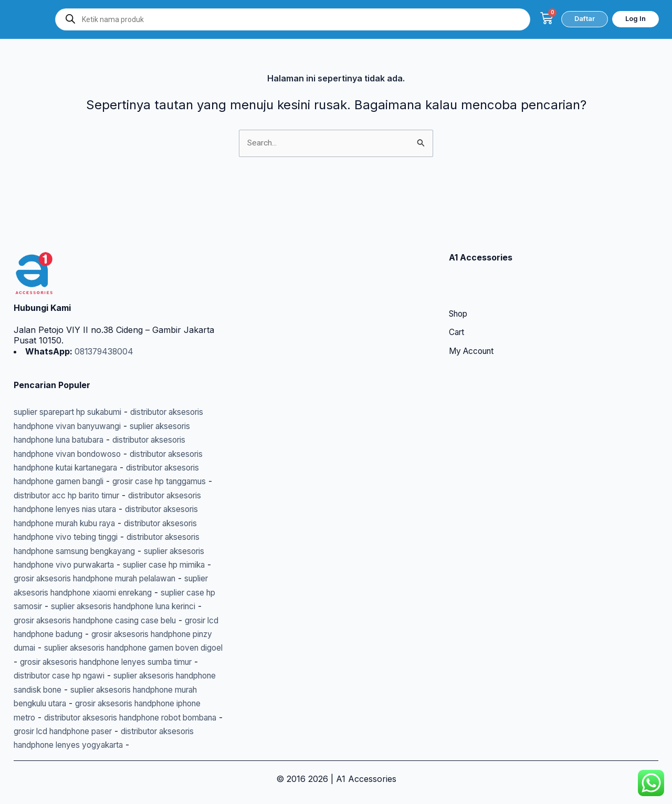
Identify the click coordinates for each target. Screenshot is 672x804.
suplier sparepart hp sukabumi (75, 371)
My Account (474, 311)
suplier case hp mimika (114, 537)
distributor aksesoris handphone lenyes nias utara (113, 468)
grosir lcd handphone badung (99, 607)
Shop (460, 273)
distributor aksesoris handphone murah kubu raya (114, 482)
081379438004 (104, 310)
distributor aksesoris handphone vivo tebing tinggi (112, 495)
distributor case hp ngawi (64, 662)
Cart (457, 292)
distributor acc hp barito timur (126, 454)
